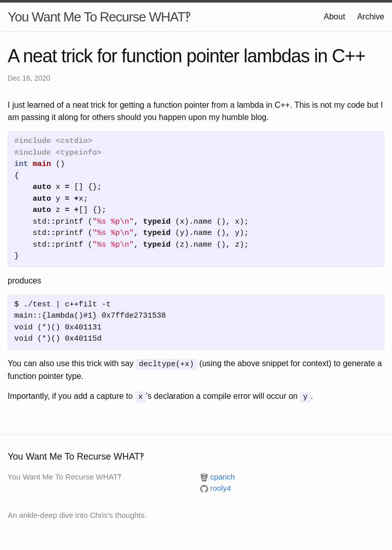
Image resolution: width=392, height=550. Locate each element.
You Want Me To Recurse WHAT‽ (99, 17)
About (334, 17)
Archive (371, 17)
